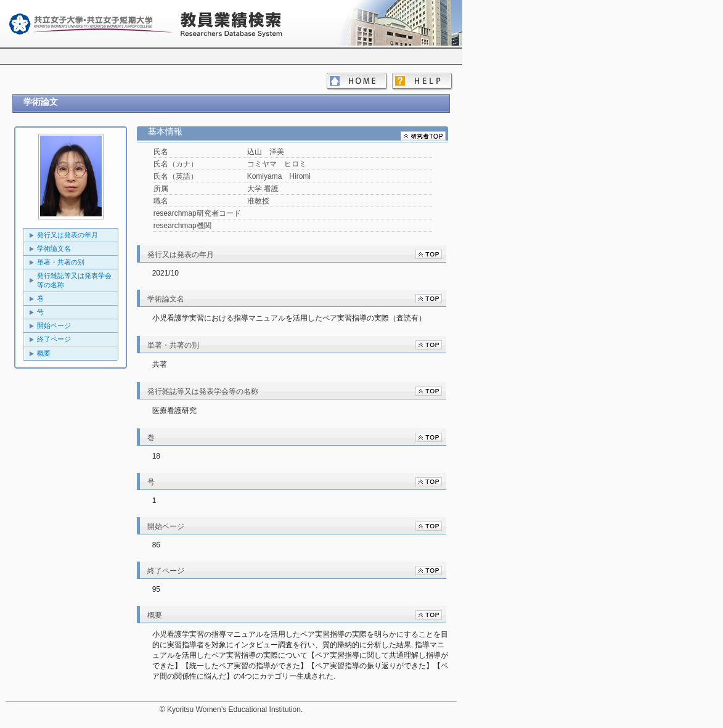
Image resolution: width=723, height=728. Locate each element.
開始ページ (54, 325)
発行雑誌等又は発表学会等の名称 (74, 280)
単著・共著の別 (61, 262)
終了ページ (54, 339)
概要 (44, 353)
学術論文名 (54, 248)
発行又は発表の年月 (67, 235)
